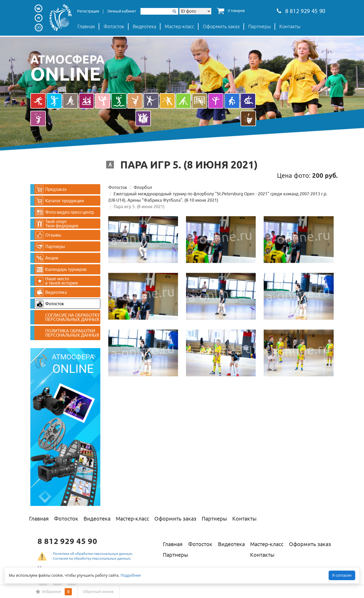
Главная (86, 26)
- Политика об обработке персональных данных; (92, 554)
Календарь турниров (61, 269)
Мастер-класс (179, 26)
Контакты (290, 26)
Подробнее (131, 575)
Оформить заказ (221, 26)
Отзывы (48, 235)
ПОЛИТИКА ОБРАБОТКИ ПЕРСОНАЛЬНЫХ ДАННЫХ (72, 333)
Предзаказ (51, 189)
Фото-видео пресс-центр (65, 212)
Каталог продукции (60, 201)
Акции (47, 258)
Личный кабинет (122, 11)
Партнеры (260, 26)
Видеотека (144, 26)
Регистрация (88, 11)
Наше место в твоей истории (57, 281)
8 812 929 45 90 (301, 12)
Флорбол (143, 187)
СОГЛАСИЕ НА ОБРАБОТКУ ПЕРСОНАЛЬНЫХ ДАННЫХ (72, 317)
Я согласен (342, 575)
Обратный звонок (98, 592)
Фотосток (114, 26)
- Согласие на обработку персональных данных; (91, 558)
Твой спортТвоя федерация (57, 224)
